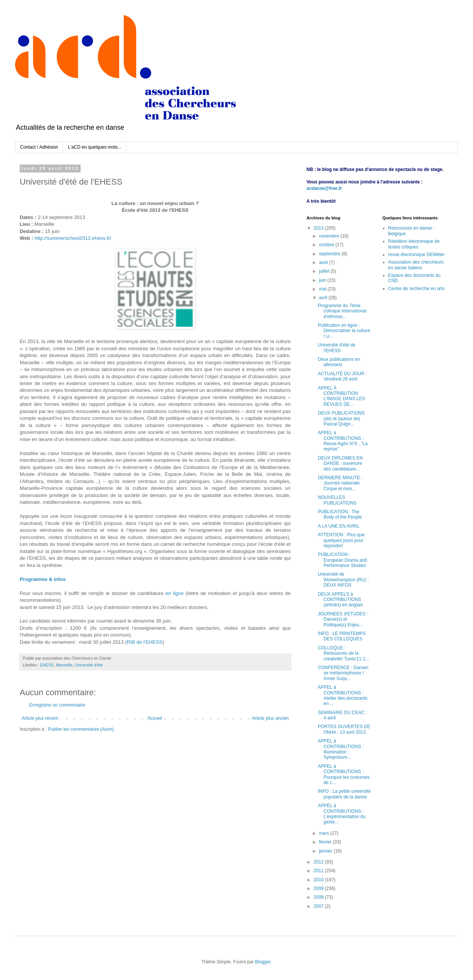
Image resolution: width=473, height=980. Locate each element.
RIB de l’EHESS (145, 642)
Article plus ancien (270, 718)
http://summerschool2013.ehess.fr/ (73, 238)
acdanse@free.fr (324, 188)
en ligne (174, 593)
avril (324, 298)
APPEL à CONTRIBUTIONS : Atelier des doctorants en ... (343, 695)
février (326, 842)
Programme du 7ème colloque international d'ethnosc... (342, 311)
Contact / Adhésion (39, 147)
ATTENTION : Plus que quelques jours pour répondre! (341, 540)
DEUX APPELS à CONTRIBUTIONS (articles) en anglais (340, 600)
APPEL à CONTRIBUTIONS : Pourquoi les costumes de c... (344, 774)
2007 (319, 906)
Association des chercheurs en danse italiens (416, 265)
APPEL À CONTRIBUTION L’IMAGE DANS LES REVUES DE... (342, 396)
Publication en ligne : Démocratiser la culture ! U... (344, 331)
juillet (325, 271)
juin (323, 280)
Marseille (64, 665)
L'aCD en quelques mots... (95, 147)
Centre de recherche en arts (416, 289)
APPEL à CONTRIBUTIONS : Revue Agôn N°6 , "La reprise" (343, 441)
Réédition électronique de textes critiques (414, 244)
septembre (330, 254)
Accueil (155, 718)
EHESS (47, 665)
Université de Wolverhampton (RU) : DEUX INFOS (343, 580)
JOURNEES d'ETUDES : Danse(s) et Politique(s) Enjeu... (343, 619)
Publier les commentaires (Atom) (81, 729)
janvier (326, 851)
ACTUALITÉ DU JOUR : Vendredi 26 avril (342, 376)
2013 (319, 228)
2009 (319, 888)
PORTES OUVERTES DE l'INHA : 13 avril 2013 (344, 729)
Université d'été (89, 665)
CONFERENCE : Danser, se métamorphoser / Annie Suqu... (343, 673)
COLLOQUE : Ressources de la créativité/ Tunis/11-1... (344, 653)
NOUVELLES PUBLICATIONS (337, 500)
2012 (319, 862)
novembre (330, 236)
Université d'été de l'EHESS (337, 348)
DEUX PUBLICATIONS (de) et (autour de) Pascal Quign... (341, 419)
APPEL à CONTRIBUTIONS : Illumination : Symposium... (341, 749)
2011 (319, 871)
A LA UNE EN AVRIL (339, 526)
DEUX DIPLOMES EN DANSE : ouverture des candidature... (340, 464)
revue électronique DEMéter (416, 255)
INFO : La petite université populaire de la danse (344, 794)
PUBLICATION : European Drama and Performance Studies (342, 560)
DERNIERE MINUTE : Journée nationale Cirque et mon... (340, 483)
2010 (319, 880)
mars (325, 833)
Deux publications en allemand (339, 362)
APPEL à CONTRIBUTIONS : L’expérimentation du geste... (342, 814)
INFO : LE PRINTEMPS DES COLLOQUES (342, 636)
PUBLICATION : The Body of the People (340, 514)
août (324, 262)
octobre (327, 245)
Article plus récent (40, 718)
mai (323, 289)
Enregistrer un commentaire (57, 705)
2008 (319, 897)
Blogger (263, 962)
